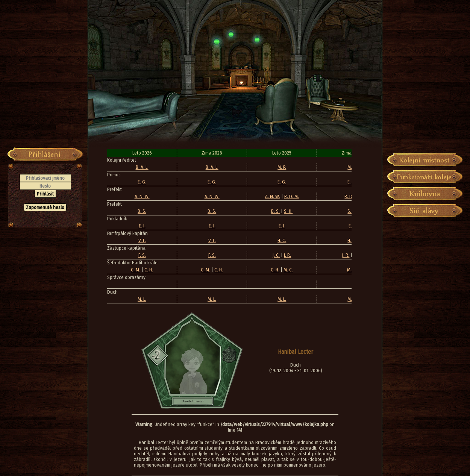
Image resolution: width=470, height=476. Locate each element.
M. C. (288, 270)
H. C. (282, 240)
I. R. (287, 255)
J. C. (276, 255)
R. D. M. (292, 196)
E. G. (142, 182)
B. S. (142, 211)
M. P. (282, 167)
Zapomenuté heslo (45, 207)
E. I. (142, 226)
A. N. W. (142, 196)
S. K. (288, 211)
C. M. (136, 270)
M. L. (142, 299)
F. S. (142, 255)
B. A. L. (142, 167)
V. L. (142, 240)
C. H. (149, 270)
